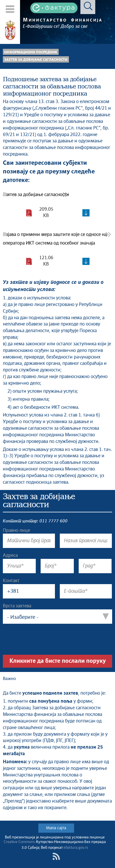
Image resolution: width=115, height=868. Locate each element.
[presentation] (46, 639)
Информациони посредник (31, 52)
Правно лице (16, 530)
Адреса (10, 555)
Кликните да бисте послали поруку (58, 661)
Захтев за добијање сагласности (36, 60)
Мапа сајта (56, 828)
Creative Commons (19, 842)
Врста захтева (17, 606)
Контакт (11, 581)
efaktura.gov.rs (76, 848)
